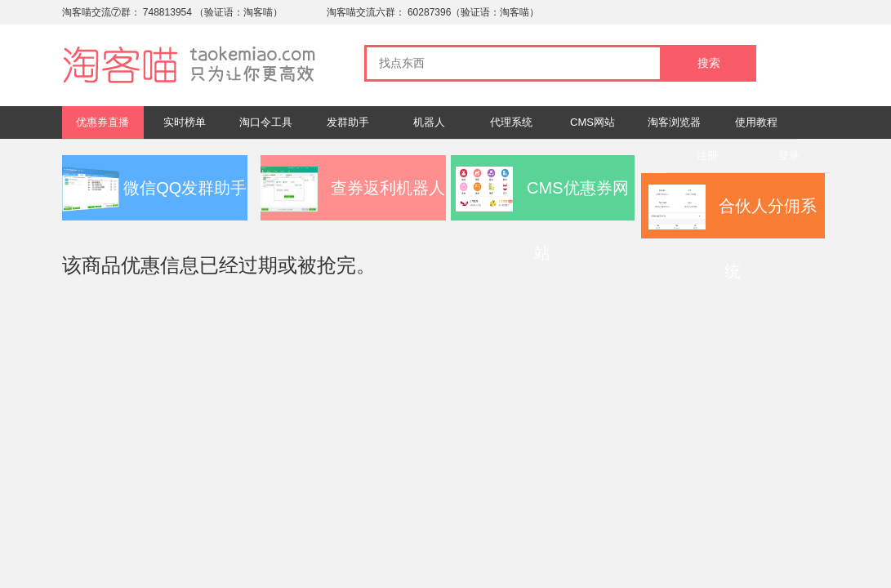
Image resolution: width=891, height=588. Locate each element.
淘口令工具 (266, 122)
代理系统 (511, 122)
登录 (789, 156)
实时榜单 (185, 122)
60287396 (429, 12)
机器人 (429, 122)
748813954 (167, 12)
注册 (707, 156)
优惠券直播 (102, 122)
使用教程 (756, 122)
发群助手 (348, 122)
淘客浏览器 (674, 122)
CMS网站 (593, 122)
